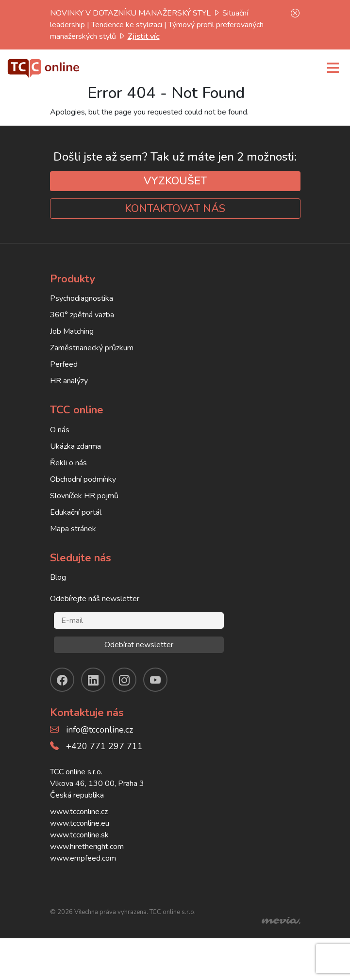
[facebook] (62, 680)
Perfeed (64, 364)
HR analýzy (69, 381)
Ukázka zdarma (75, 446)
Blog (58, 577)
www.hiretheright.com (87, 847)
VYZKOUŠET (175, 181)
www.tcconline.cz (79, 812)
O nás (60, 430)
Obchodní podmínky (83, 479)
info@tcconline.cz (100, 730)
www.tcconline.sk (79, 835)
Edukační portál (76, 512)
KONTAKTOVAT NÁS (175, 209)
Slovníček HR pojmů (84, 496)
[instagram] (124, 680)
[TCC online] (44, 67)
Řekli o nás (68, 463)
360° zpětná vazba (82, 315)
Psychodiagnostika (82, 298)
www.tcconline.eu (80, 823)
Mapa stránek (73, 529)
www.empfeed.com (83, 858)
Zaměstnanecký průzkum (92, 348)
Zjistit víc (144, 36)
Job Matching (72, 331)
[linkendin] (93, 680)
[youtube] (155, 680)
